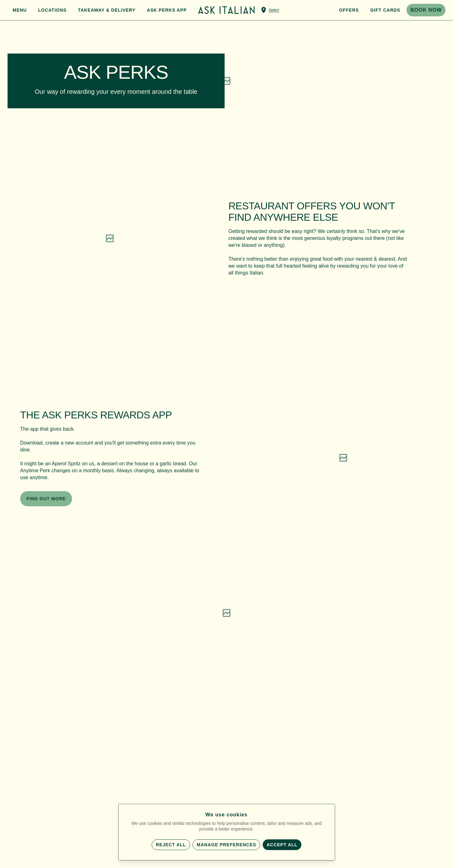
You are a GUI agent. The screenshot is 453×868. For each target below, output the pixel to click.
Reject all (171, 845)
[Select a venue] (269, 10)
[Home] (226, 10)
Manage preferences (226, 845)
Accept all (282, 845)
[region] (110, 238)
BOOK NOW (426, 10)
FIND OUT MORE (46, 499)
